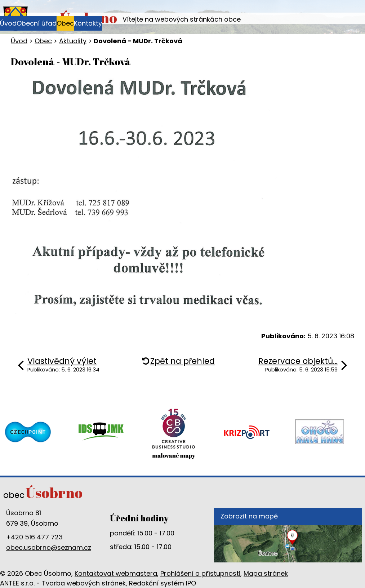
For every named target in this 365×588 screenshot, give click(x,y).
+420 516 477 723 (34, 537)
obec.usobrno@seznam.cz (49, 547)
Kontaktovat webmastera (116, 573)
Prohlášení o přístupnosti (200, 573)
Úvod (8, 23)
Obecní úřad (37, 23)
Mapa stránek (266, 573)
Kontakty (88, 23)
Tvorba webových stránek (84, 583)
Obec (65, 23)
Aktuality (73, 41)
